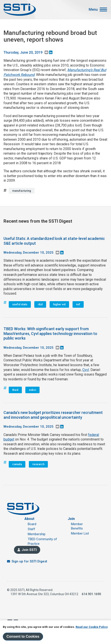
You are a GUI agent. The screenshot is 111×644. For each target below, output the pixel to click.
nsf (78, 304)
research (38, 464)
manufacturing (22, 191)
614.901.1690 (91, 594)
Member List (80, 533)
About (29, 519)
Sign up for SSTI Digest (29, 561)
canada (17, 464)
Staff (31, 529)
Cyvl (86, 370)
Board (32, 524)
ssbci (32, 390)
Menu (93, 10)
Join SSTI (29, 550)
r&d (40, 304)
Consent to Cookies (23, 636)
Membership (37, 534)
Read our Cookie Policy (92, 627)
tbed (15, 390)
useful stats (20, 304)
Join (71, 519)
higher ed (59, 304)
